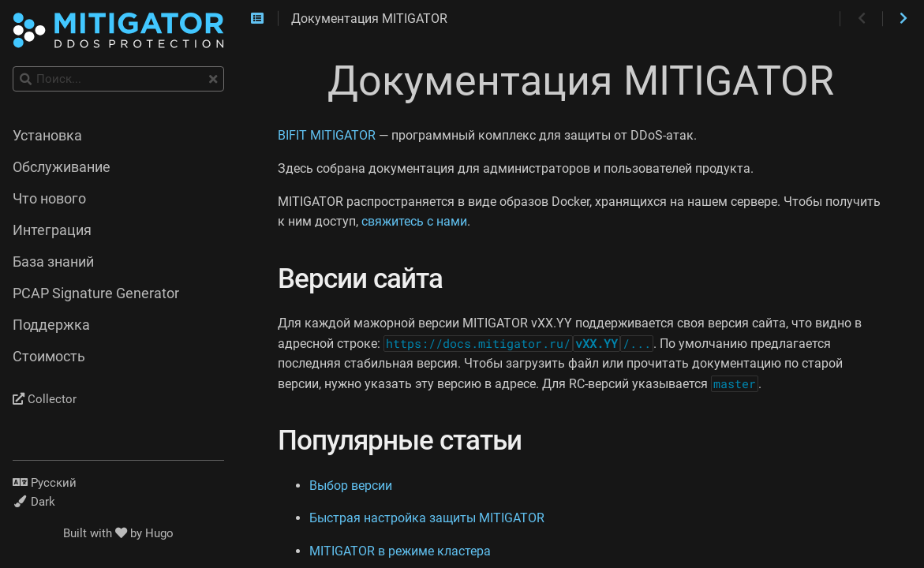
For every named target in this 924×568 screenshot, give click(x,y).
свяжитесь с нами (414, 221)
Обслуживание (62, 167)
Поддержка (51, 325)
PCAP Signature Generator (96, 293)
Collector (45, 399)
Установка (47, 136)
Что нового (49, 199)
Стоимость (49, 357)
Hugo (159, 533)
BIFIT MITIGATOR (327, 135)
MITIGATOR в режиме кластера (400, 551)
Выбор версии (351, 486)
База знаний (53, 262)
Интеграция (52, 230)
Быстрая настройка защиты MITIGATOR (427, 518)
